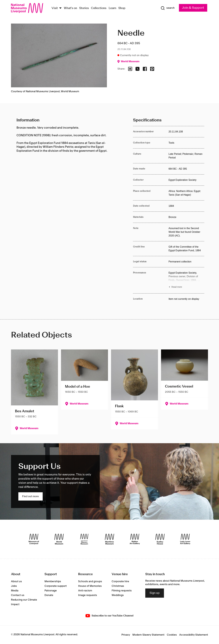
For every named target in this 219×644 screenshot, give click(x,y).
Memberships (53, 581)
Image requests (88, 595)
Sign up (155, 593)
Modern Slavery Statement (148, 635)
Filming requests (122, 591)
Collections (99, 8)
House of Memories (90, 586)
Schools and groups (90, 581)
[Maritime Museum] (109, 539)
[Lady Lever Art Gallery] (185, 539)
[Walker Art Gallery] (135, 539)
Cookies (172, 635)
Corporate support (56, 586)
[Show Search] (168, 8)
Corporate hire (120, 581)
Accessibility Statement (194, 635)
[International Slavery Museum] (84, 539)
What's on (71, 8)
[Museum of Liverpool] (34, 539)
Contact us (18, 595)
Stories (84, 8)
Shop (122, 8)
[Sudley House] (160, 539)
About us (16, 581)
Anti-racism (85, 591)
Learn (112, 8)
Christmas (118, 586)
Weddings (118, 595)
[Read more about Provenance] (186, 280)
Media (15, 591)
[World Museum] (59, 539)
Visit (55, 8)
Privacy (126, 635)
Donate (49, 595)
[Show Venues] (60, 8)
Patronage (51, 591)
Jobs (14, 586)
